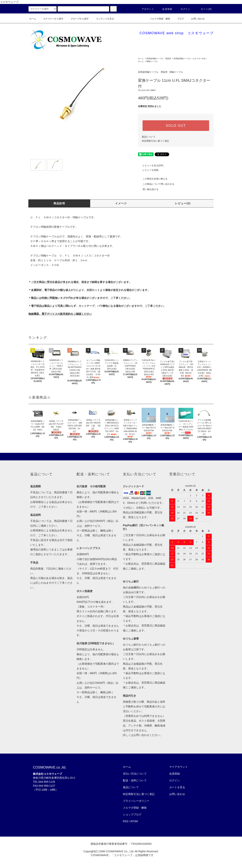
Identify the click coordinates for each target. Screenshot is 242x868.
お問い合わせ (196, 19)
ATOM (134, 821)
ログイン (183, 9)
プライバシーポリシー (136, 801)
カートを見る (177, 787)
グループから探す (78, 19)
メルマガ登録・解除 (158, 19)
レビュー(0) (183, 203)
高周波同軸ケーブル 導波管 (159, 59)
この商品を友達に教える (153, 179)
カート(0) (204, 9)
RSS (126, 821)
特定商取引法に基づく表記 (155, 141)
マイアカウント (178, 767)
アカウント (146, 9)
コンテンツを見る (103, 19)
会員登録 (165, 9)
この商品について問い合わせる (156, 184)
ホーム (33, 19)
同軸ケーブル (152, 61)
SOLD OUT (176, 126)
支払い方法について (135, 774)
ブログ (178, 19)
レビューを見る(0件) (151, 166)
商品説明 (59, 203)
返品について (149, 137)
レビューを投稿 (148, 170)
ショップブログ (132, 814)
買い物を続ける (148, 189)
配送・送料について (135, 780)
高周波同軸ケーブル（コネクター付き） (191, 59)
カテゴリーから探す (51, 19)
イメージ (121, 203)
